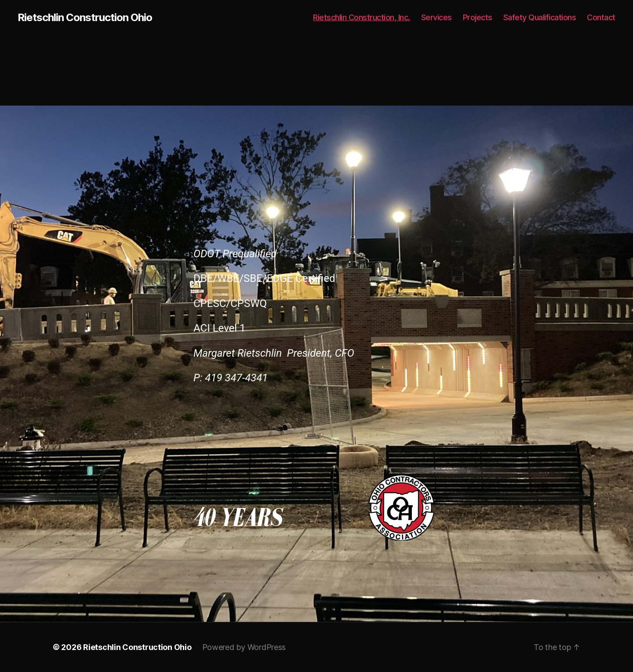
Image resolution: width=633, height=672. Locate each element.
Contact (601, 17)
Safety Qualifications (540, 17)
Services (437, 17)
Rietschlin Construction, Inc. (362, 17)
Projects (478, 17)
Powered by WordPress (244, 647)
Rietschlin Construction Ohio (85, 18)
